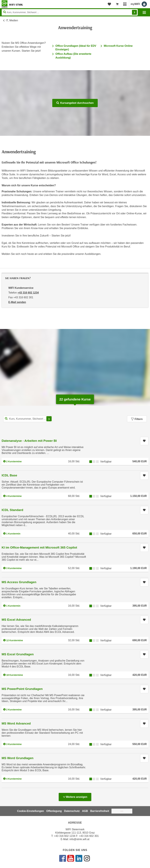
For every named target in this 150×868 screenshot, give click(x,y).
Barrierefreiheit (100, 811)
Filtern (137, 419)
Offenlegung (54, 811)
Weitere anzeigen (75, 796)
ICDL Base (9, 475)
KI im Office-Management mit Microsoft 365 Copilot (39, 547)
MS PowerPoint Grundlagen (22, 689)
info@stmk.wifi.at (79, 839)
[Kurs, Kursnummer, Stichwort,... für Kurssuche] (28, 419)
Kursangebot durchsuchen (75, 103)
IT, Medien (12, 20)
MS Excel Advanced (16, 620)
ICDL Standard (12, 510)
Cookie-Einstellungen (30, 811)
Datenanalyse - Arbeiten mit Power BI (29, 441)
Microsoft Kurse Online (118, 46)
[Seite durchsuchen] (70, 12)
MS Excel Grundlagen (18, 654)
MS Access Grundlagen (19, 582)
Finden (134, 12)
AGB (85, 811)
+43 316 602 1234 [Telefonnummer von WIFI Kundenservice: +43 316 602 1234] (28, 293)
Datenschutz (72, 811)
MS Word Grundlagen (18, 758)
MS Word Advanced (16, 723)
